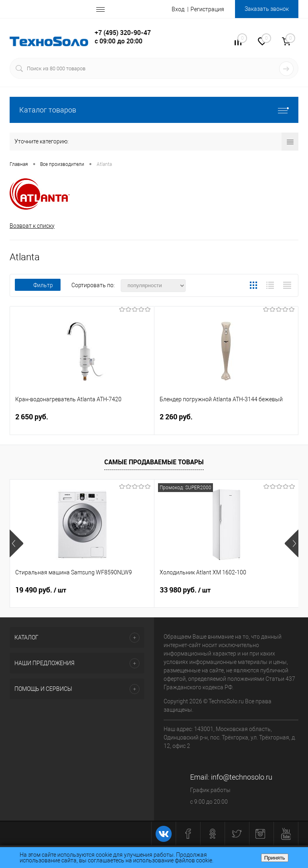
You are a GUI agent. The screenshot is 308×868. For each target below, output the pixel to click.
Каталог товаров (154, 110)
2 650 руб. (82, 422)
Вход (178, 9)
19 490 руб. (41, 590)
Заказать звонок (267, 9)
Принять (275, 858)
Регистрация (207, 9)
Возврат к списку (32, 226)
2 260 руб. (226, 422)
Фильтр (38, 285)
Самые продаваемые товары (154, 462)
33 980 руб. (185, 590)
